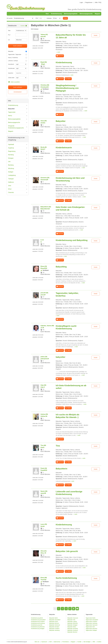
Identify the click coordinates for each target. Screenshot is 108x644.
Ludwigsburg (12, 175)
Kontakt (79, 642)
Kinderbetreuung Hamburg (38, 623)
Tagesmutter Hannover (92, 625)
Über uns (37, 642)
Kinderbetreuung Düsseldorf (38, 620)
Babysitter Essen (54, 621)
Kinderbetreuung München (38, 627)
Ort (9, 40)
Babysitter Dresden (54, 627)
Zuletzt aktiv (11, 78)
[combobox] (21, 73)
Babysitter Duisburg (73, 630)
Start (47, 14)
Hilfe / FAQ (98, 2)
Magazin (97, 14)
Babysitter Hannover (73, 618)
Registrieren (89, 2)
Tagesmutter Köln (90, 627)
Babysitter (17, 51)
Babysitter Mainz (72, 627)
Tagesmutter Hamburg (91, 623)
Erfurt (10, 189)
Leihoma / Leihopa (17, 61)
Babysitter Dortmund (55, 625)
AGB (50, 642)
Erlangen (11, 158)
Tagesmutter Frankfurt (91, 621)
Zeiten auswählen (14, 82)
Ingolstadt (11, 144)
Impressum (44, 642)
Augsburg (11, 148)
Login (81, 2)
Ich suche (10, 18)
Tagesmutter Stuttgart (91, 630)
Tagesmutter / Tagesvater (17, 54)
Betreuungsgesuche (86, 14)
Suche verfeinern (18, 46)
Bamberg (11, 165)
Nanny (10, 116)
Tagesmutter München (91, 629)
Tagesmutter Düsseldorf (92, 620)
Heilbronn (11, 182)
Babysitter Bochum (54, 623)
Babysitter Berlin (54, 618)
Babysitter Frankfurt (54, 629)
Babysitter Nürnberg (73, 629)
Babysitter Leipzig (72, 621)
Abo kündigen (87, 642)
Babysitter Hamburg (54, 630)
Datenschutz (57, 642)
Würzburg (11, 168)
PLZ (37, 18)
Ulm (9, 162)
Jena (10, 186)
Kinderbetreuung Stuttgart (38, 629)
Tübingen (11, 179)
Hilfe (94, 642)
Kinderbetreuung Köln (37, 625)
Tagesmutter (12, 112)
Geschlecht (11, 64)
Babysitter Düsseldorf (55, 620)
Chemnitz (11, 192)
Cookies (99, 642)
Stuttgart (11, 172)
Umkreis (49, 18)
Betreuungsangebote (71, 14)
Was (9, 31)
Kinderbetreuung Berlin (37, 618)
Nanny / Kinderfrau (17, 58)
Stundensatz (11, 68)
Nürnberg (11, 155)
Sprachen (11, 73)
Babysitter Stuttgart (72, 625)
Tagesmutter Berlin (91, 618)
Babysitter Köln (71, 620)
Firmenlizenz (66, 642)
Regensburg (12, 151)
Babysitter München (73, 623)
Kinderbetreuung (56, 14)
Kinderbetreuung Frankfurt (38, 621)
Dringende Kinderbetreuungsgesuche (16, 127)
